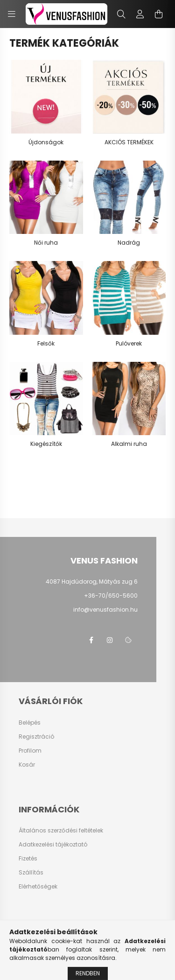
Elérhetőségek (38, 887)
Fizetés (28, 859)
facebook (91, 640)
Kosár (27, 765)
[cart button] (159, 14)
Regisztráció (36, 737)
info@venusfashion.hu (105, 610)
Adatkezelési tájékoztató (53, 845)
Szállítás (31, 873)
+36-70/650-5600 (111, 596)
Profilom (30, 751)
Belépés (30, 723)
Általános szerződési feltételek (61, 831)
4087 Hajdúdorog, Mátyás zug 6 (92, 582)
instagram (110, 640)
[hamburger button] (12, 14)
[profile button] (140, 14)
